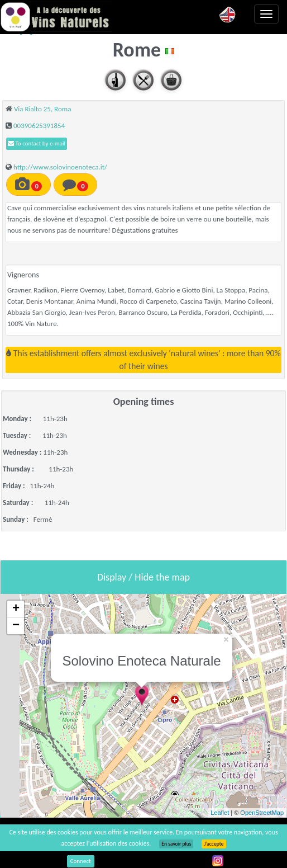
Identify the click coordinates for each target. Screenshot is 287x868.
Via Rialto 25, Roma (42, 109)
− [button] (16, 626)
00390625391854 (39, 126)
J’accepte (214, 844)
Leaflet (220, 813)
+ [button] (16, 609)
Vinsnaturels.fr (56, 17)
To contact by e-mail (37, 143)
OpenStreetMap (262, 813)
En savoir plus (176, 844)
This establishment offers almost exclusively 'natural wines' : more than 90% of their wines (143, 359)
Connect (81, 861)
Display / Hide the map (143, 577)
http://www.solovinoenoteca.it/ (60, 167)
